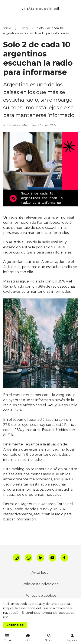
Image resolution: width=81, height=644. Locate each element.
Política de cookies (40, 596)
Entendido (15, 625)
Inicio (7, 28)
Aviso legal (40, 573)
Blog (24, 28)
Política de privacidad (41, 584)
